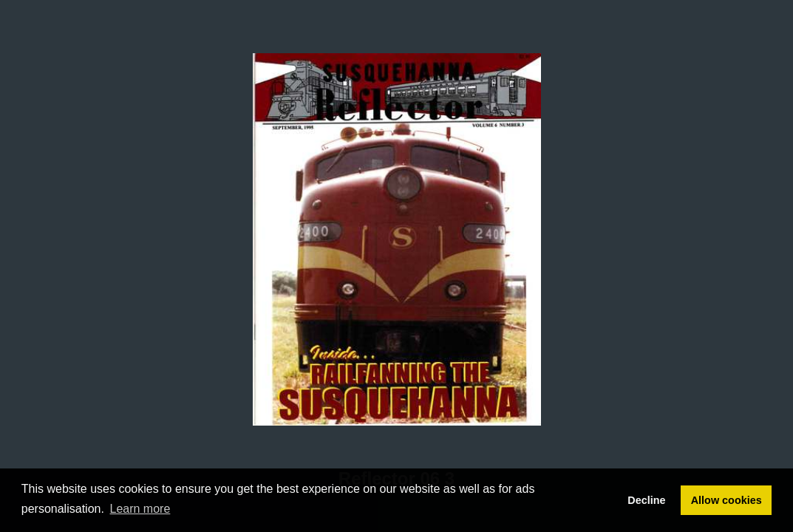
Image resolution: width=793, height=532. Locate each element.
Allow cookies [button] (726, 500)
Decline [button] (646, 500)
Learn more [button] (140, 509)
